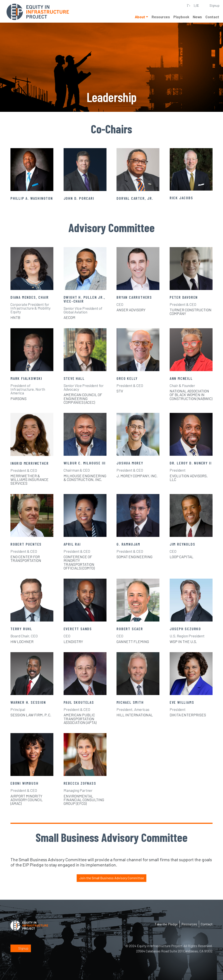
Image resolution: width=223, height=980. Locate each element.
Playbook (181, 17)
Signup (21, 948)
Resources (161, 17)
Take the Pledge (166, 924)
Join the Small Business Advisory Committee (111, 878)
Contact (212, 17)
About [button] (140, 17)
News (197, 17)
